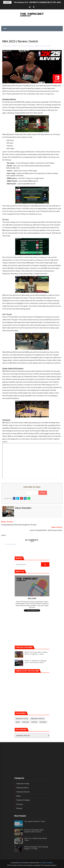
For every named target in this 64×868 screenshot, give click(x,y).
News (18, 722)
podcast (43, 722)
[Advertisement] (26, 34)
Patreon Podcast (23, 800)
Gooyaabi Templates (46, 863)
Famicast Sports (29, 46)
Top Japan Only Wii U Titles (35, 821)
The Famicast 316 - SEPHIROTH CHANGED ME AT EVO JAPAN (38, 2)
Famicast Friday (23, 784)
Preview (26, 722)
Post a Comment (11, 544)
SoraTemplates (24, 863)
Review (44, 46)
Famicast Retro (22, 719)
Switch (49, 46)
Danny (21, 46)
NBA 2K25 (38, 46)
